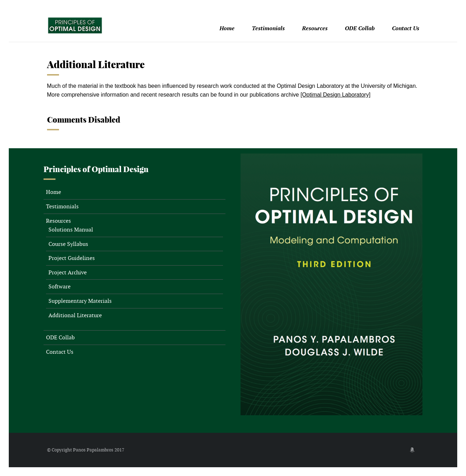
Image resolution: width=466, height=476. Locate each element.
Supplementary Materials (80, 301)
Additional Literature (75, 315)
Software (60, 286)
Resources (315, 28)
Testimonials (268, 28)
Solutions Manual (71, 230)
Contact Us (406, 28)
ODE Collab (360, 28)
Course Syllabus (68, 244)
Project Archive (68, 272)
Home (227, 28)
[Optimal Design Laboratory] (336, 95)
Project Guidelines (72, 258)
